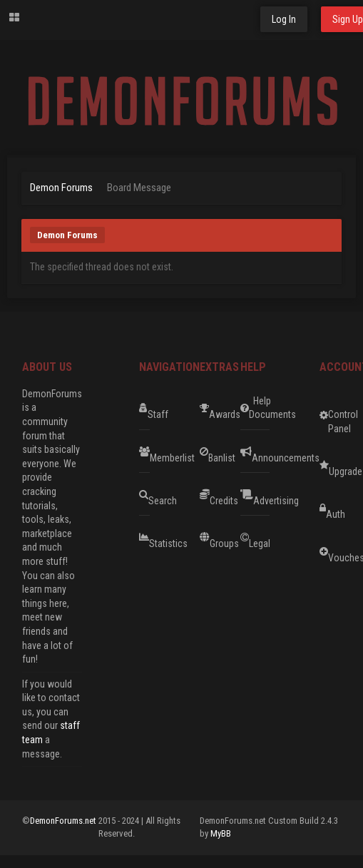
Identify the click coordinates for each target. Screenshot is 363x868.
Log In (284, 19)
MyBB (221, 833)
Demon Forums (61, 188)
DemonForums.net (64, 821)
